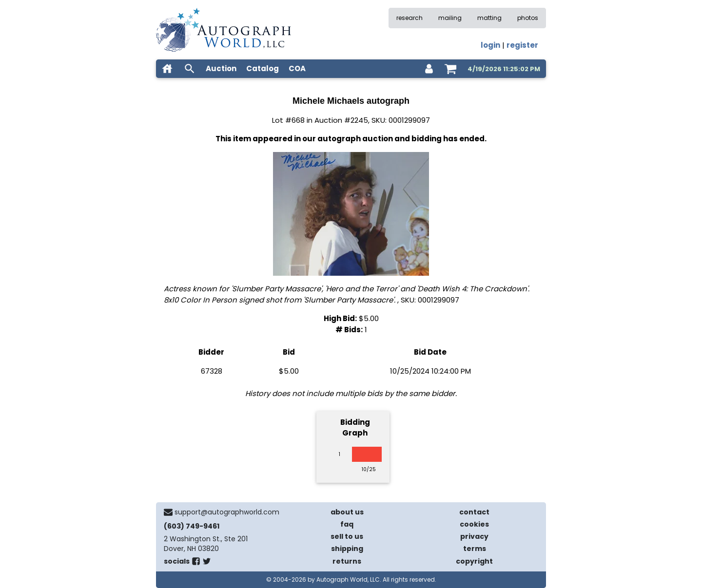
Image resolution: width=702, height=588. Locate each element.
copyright (474, 561)
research (409, 18)
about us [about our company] (347, 512)
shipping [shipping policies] (347, 549)
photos (528, 18)
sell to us (347, 536)
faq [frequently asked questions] (347, 524)
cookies (474, 524)
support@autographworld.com (227, 512)
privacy (474, 536)
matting (489, 18)
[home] (167, 69)
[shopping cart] (450, 69)
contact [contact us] (474, 512)
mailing (450, 18)
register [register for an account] (522, 45)
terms (475, 549)
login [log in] (490, 45)
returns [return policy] (347, 561)
